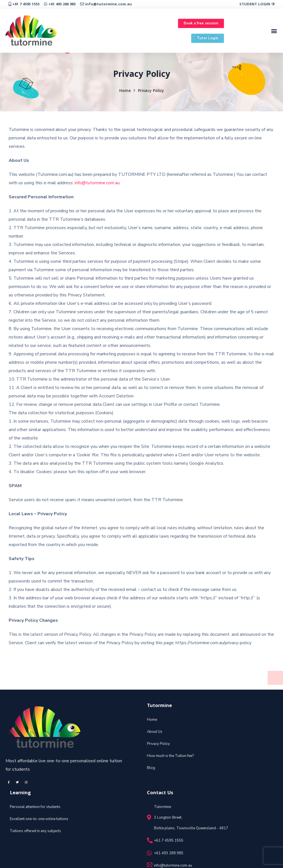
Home (125, 91)
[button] (201, 23)
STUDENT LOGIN (257, 4)
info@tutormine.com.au (97, 183)
